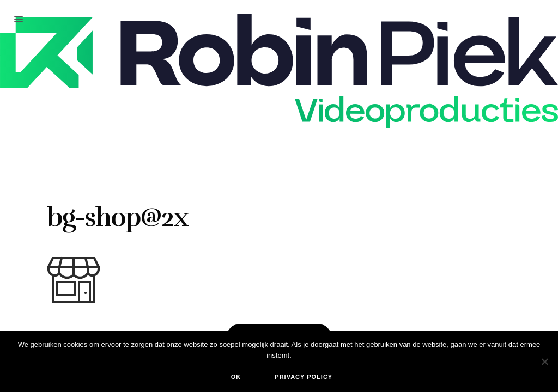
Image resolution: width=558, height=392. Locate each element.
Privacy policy (304, 377)
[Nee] (544, 362)
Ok (236, 377)
